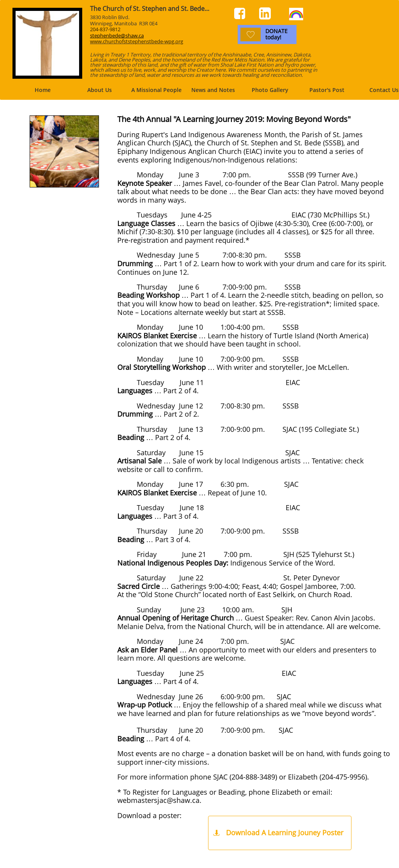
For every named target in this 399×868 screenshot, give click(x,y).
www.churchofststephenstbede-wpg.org (137, 41)
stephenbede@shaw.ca (117, 35)
